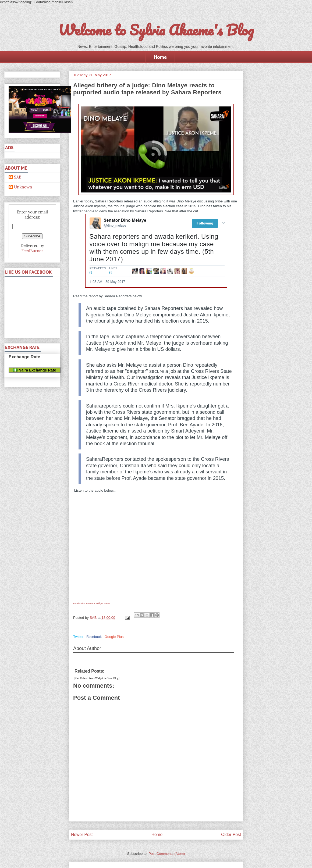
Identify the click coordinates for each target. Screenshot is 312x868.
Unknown (23, 187)
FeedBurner (32, 251)
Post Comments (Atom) (167, 854)
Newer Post (82, 835)
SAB (18, 177)
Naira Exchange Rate (35, 370)
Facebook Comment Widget (88, 603)
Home (160, 57)
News (107, 603)
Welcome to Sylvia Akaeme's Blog (156, 30)
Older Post (231, 835)
